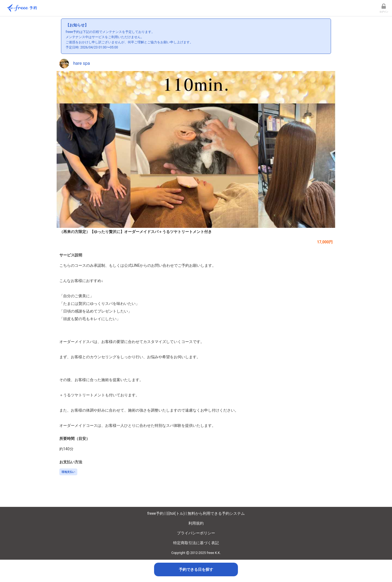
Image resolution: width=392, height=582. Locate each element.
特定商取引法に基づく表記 (196, 543)
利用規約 (196, 523)
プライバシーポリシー (196, 533)
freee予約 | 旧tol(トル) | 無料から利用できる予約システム (196, 513)
